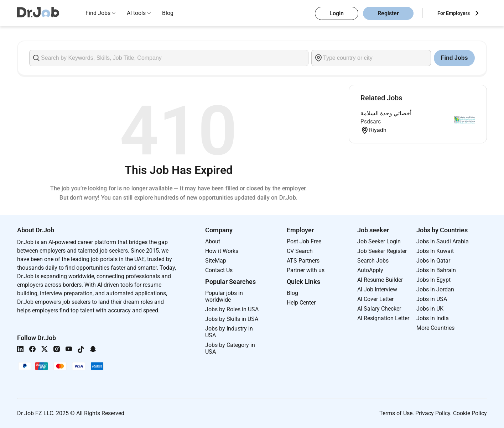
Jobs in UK (430, 309)
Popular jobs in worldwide (224, 296)
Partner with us (306, 270)
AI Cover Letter (375, 299)
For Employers (454, 13)
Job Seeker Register (382, 251)
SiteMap (216, 261)
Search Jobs (373, 261)
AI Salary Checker (379, 309)
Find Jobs (98, 13)
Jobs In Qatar (433, 261)
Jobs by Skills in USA (232, 319)
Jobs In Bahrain (436, 270)
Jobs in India (433, 318)
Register (388, 13)
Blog (168, 13)
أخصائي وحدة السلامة (386, 113)
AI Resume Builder (380, 280)
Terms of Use (396, 413)
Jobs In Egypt (433, 280)
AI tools (136, 13)
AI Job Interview (377, 289)
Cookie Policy (470, 413)
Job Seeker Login (379, 241)
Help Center (301, 303)
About (213, 241)
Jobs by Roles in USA (232, 309)
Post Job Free (304, 241)
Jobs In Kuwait (435, 251)
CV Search (300, 251)
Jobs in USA (432, 299)
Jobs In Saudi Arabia (443, 241)
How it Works (222, 251)
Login (337, 13)
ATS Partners (303, 261)
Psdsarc (371, 121)
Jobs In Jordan (435, 289)
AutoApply (370, 270)
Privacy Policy (433, 413)
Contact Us (219, 270)
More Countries (435, 328)
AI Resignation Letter (383, 318)
